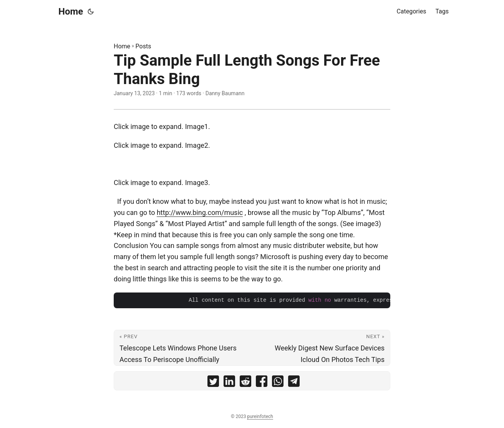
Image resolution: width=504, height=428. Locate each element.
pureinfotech (260, 416)
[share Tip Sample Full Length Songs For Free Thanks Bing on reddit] (245, 383)
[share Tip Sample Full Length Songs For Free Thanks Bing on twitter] (213, 383)
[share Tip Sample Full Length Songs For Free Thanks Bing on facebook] (262, 383)
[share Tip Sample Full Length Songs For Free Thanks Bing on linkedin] (229, 383)
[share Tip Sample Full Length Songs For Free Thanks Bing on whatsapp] (278, 383)
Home (71, 12)
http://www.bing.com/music (200, 212)
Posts (143, 46)
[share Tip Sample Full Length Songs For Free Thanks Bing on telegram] (294, 383)
